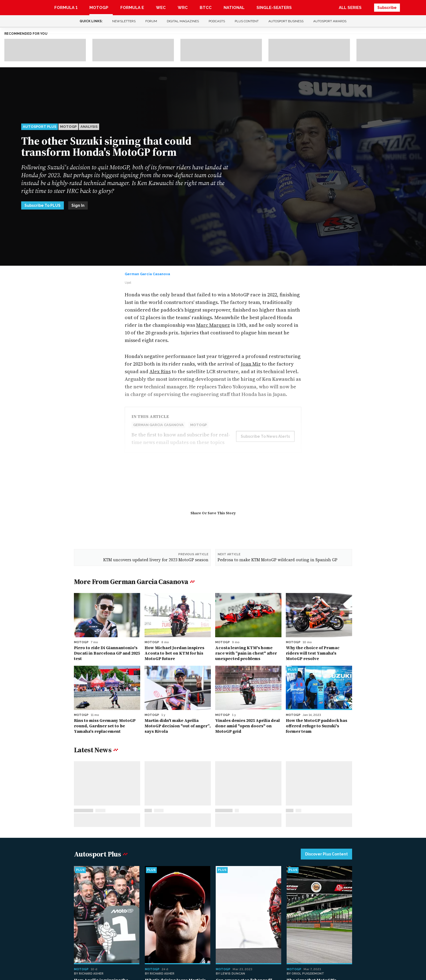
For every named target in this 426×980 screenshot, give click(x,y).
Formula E (132, 8)
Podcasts (217, 21)
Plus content (247, 21)
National (234, 8)
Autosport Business (286, 21)
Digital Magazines (183, 21)
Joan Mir (251, 364)
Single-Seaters (274, 8)
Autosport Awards (330, 21)
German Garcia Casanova (147, 274)
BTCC (206, 8)
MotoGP (99, 8)
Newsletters (124, 21)
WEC (161, 8)
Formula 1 (66, 8)
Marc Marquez (213, 325)
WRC (183, 8)
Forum (151, 21)
